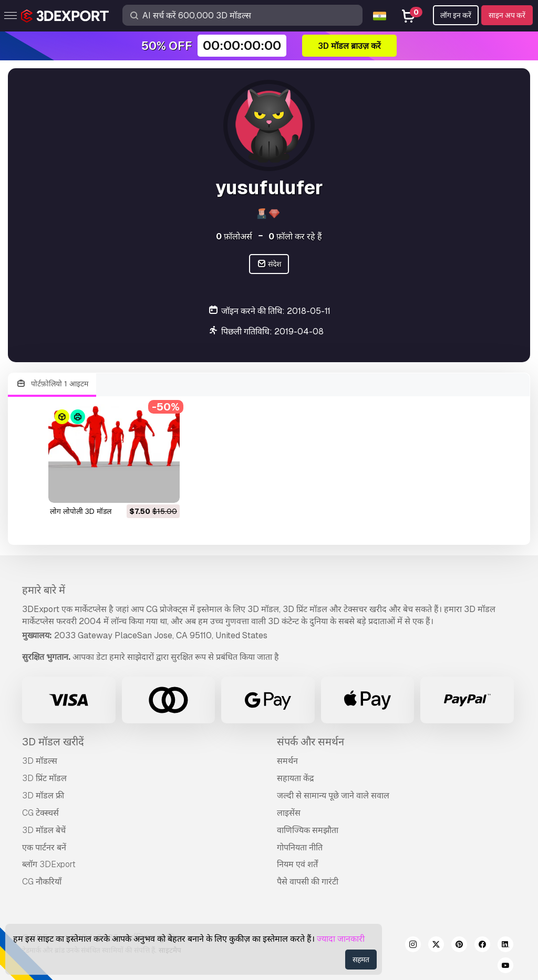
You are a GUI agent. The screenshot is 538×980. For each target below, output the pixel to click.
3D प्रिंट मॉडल (44, 778)
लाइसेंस (289, 813)
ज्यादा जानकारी (341, 939)
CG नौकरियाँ (42, 882)
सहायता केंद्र (296, 778)
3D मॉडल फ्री (43, 795)
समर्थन (287, 761)
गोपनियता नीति (300, 847)
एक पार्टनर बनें (44, 847)
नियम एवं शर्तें (297, 864)
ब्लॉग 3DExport (49, 864)
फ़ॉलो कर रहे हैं (295, 236)
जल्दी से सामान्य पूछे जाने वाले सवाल (333, 795)
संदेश (269, 264)
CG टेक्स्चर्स (40, 813)
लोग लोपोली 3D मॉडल (81, 511)
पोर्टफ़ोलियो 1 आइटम (52, 384)
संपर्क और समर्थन (311, 742)
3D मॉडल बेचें (44, 830)
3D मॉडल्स (40, 761)
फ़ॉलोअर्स (234, 236)
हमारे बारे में (44, 590)
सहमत (361, 960)
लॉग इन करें (456, 15)
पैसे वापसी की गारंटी (308, 882)
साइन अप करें (507, 15)
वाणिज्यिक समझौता (308, 830)
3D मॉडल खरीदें (53, 742)
